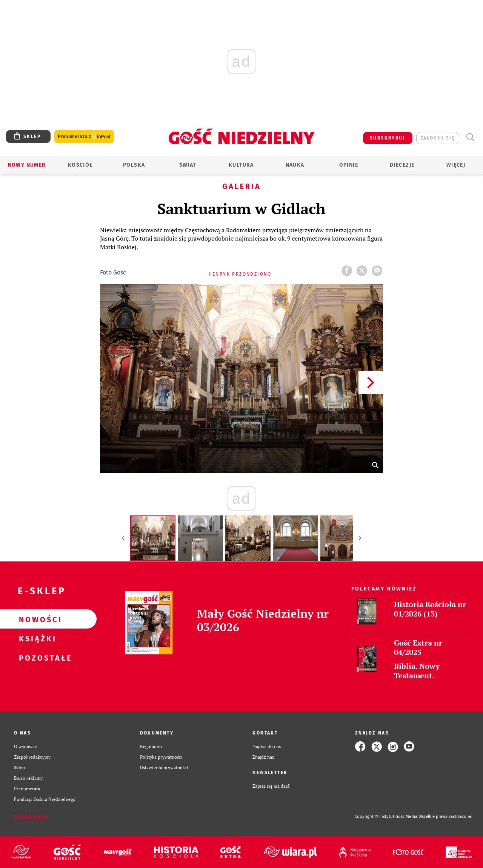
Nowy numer (27, 165)
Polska (134, 165)
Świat (188, 165)
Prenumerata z (84, 137)
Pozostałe (36, 658)
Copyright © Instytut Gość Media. (387, 817)
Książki (36, 638)
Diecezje (402, 165)
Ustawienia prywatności (164, 768)
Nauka (295, 165)
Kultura (241, 165)
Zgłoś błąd (31, 817)
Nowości (36, 619)
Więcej (456, 165)
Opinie (349, 165)
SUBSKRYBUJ (388, 138)
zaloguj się (438, 138)
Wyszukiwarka (470, 137)
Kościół (81, 165)
